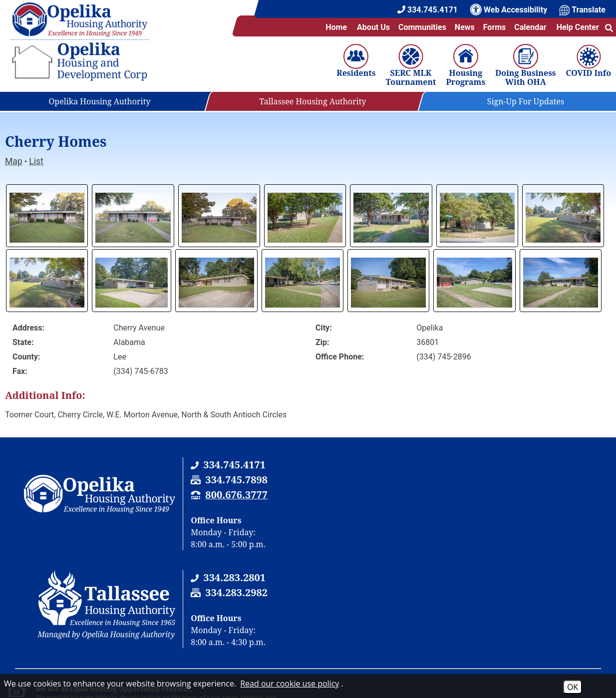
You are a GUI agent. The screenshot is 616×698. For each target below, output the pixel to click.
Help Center (577, 27)
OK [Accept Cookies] (573, 687)
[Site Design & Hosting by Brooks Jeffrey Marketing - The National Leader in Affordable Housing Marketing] (551, 674)
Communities (422, 27)
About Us (373, 27)
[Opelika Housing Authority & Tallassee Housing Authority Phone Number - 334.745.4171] (233, 465)
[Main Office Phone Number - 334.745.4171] (428, 10)
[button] (609, 27)
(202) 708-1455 (338, 629)
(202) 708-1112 (224, 629)
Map (14, 161)
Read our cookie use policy (290, 684)
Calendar (530, 27)
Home (336, 27)
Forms (495, 27)
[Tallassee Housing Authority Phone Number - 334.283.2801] (536, 465)
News (465, 27)
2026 (23, 672)
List (36, 161)
